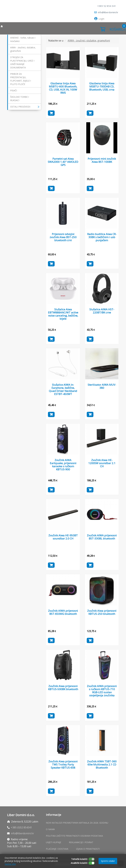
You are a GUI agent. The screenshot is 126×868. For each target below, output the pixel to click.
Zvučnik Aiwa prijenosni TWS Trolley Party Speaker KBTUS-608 (63, 764)
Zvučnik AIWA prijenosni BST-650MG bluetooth (63, 612)
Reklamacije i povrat (81, 842)
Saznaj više (10, 864)
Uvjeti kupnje (54, 842)
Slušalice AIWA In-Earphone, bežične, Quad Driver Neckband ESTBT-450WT (63, 389)
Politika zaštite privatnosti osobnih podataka (74, 836)
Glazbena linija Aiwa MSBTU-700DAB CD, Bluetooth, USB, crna (102, 86)
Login (99, 19)
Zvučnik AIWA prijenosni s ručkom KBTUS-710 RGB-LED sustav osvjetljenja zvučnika (102, 691)
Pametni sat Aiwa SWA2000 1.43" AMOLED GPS (63, 162)
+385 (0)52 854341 (21, 827)
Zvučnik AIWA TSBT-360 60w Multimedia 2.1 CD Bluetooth (102, 764)
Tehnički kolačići (79, 859)
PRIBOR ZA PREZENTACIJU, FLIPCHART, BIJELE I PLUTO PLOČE (21, 79)
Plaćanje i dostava (57, 849)
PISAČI (14, 90)
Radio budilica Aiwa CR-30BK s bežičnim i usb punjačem (102, 237)
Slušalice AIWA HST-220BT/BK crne (102, 311)
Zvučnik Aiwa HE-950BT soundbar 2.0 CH (63, 537)
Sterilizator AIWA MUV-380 (102, 386)
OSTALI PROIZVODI (25, 107)
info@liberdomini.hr (106, 12)
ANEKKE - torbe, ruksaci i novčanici (23, 39)
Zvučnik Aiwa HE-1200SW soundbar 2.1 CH (102, 463)
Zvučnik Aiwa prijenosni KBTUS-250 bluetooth (102, 612)
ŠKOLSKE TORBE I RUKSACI (20, 99)
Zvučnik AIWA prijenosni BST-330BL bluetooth (102, 537)
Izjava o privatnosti (88, 849)
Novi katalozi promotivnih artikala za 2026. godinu (77, 823)
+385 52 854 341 (106, 6)
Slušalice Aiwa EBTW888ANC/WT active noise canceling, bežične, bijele (63, 314)
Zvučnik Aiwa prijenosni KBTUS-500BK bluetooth (63, 688)
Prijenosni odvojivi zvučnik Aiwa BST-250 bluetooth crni (63, 237)
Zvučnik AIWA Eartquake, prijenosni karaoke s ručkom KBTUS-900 (63, 463)
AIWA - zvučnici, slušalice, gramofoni (23, 49)
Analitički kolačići (79, 863)
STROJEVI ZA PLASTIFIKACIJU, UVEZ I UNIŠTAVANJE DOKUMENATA (22, 62)
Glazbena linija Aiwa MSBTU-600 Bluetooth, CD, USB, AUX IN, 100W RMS (63, 88)
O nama (50, 829)
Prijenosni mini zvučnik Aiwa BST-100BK (102, 160)
